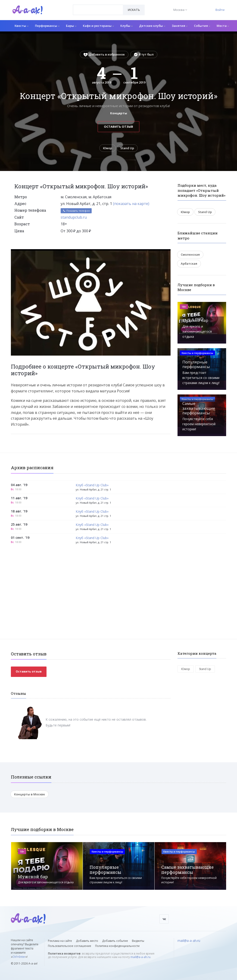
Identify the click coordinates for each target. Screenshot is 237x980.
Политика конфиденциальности (117, 946)
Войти (220, 10)
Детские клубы (152, 26)
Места (223, 26)
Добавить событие (115, 941)
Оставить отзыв (118, 127)
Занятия (180, 26)
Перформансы (47, 26)
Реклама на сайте (60, 941)
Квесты (22, 26)
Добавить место (87, 941)
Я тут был (144, 54)
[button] (166, 253)
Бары (71, 26)
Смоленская (190, 254)
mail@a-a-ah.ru (140, 957)
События (202, 26)
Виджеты (138, 941)
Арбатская (189, 264)
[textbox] (98, 6)
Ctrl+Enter (19, 957)
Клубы (126, 26)
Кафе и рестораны (98, 26)
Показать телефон (76, 211)
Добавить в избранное (104, 54)
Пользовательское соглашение (70, 946)
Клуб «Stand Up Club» (92, 485)
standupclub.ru (74, 217)
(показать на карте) (131, 204)
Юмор (108, 148)
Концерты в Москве (30, 794)
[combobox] (98, 10)
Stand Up (127, 148)
